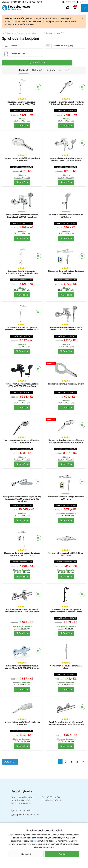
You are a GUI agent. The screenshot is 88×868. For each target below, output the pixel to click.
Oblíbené (24, 70)
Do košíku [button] (22, 126)
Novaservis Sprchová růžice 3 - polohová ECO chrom (22, 723)
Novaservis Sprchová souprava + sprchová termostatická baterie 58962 (22, 329)
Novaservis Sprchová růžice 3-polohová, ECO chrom (22, 159)
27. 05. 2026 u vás (66, 516)
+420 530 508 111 (51, 800)
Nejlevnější (37, 70)
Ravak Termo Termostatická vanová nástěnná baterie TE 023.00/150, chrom (22, 611)
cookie (33, 841)
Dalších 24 (10, 762)
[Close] (82, 19)
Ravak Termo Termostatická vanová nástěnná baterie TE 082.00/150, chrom (22, 667)
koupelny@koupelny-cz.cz (25, 815)
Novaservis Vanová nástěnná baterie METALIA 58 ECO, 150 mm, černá (22, 385)
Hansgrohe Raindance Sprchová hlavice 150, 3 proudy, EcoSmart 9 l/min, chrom (66, 441)
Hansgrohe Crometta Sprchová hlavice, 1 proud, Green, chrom (22, 441)
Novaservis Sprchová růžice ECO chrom (66, 384)
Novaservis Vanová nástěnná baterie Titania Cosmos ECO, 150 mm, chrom (66, 329)
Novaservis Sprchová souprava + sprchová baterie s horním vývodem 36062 (22, 273)
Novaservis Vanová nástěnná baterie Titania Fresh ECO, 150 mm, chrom (22, 216)
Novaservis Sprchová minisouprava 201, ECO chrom (66, 216)
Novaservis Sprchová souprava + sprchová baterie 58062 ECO (22, 103)
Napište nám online (22, 811)
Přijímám (62, 854)
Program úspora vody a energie (30, 33)
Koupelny (11, 33)
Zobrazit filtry (37, 63)
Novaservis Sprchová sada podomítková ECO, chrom (66, 272)
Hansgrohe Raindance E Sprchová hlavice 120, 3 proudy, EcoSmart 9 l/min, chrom (66, 103)
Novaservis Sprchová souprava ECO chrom (66, 667)
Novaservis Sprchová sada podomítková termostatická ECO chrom (22, 554)
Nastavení (26, 854)
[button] (67, 8)
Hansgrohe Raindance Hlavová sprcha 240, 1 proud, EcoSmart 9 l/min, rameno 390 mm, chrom (22, 499)
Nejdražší (51, 70)
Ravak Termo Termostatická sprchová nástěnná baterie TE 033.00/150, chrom (66, 723)
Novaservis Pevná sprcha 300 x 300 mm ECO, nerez (66, 554)
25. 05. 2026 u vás (22, 121)
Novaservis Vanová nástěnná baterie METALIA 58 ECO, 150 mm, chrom (66, 159)
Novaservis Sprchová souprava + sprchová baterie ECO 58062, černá (66, 611)
